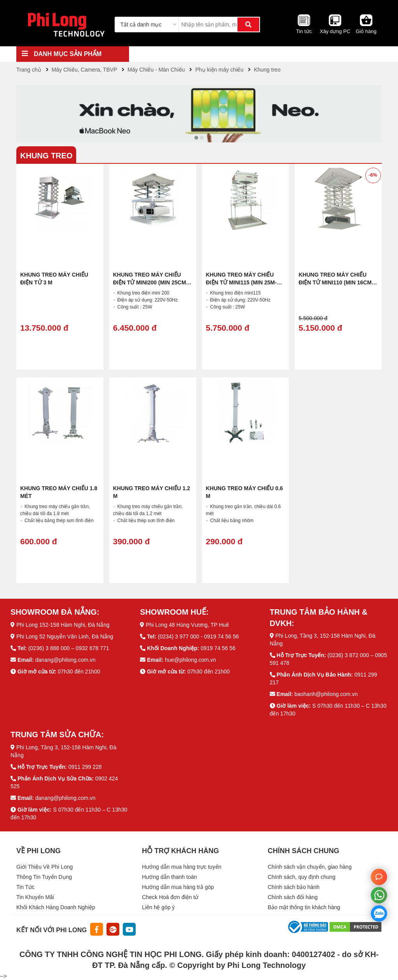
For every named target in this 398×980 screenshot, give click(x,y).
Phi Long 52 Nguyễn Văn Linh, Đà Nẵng (65, 636)
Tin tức (304, 31)
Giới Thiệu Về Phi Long (45, 867)
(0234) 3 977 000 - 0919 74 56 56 (198, 636)
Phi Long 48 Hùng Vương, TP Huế (187, 625)
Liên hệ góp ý (158, 907)
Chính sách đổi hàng (293, 897)
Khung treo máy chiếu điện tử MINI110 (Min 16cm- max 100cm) (336, 282)
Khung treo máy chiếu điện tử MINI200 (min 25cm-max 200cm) (150, 282)
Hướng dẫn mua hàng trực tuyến (182, 867)
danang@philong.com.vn (65, 660)
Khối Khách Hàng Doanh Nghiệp (56, 907)
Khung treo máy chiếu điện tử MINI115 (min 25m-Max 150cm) (241, 282)
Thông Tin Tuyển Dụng (44, 877)
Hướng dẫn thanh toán (169, 877)
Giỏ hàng (366, 31)
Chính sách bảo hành (294, 887)
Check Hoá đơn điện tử (170, 897)
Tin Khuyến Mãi (35, 897)
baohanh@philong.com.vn (326, 694)
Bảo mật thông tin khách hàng (304, 907)
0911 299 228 (85, 767)
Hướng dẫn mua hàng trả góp (178, 887)
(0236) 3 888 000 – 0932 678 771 (69, 648)
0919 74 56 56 (218, 648)
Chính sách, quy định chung (302, 877)
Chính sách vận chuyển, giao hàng (310, 867)
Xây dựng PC (335, 31)
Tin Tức (25, 887)
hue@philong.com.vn (190, 660)
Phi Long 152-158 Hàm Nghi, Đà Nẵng (63, 625)
